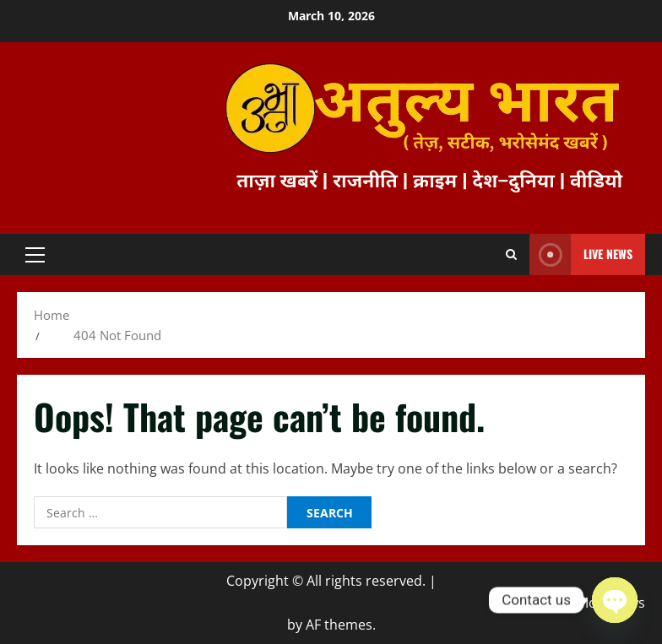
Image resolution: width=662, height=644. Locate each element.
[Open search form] (511, 255)
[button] (35, 255)
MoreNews (611, 603)
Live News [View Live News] (581, 254)
